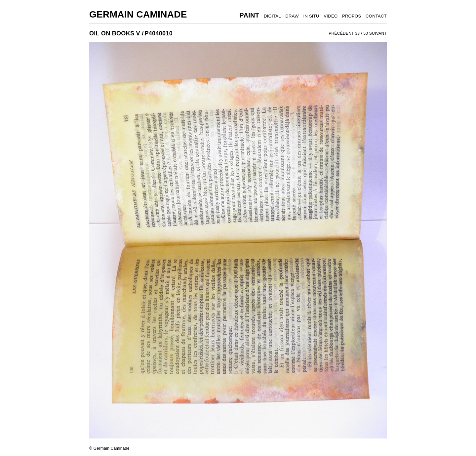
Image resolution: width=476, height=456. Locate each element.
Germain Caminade (138, 14)
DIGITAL (272, 16)
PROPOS (352, 16)
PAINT (249, 15)
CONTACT (376, 16)
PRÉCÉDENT (341, 33)
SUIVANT (378, 33)
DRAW (292, 16)
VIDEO (331, 16)
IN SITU (311, 16)
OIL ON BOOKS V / (117, 33)
